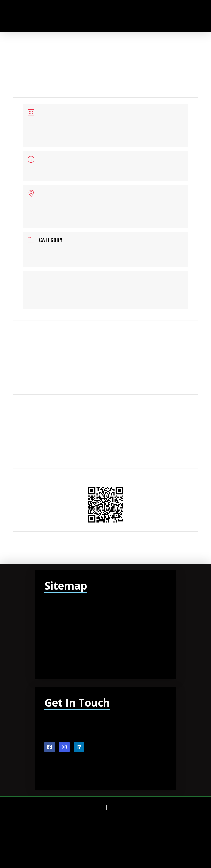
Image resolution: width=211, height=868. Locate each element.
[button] (181, 16)
